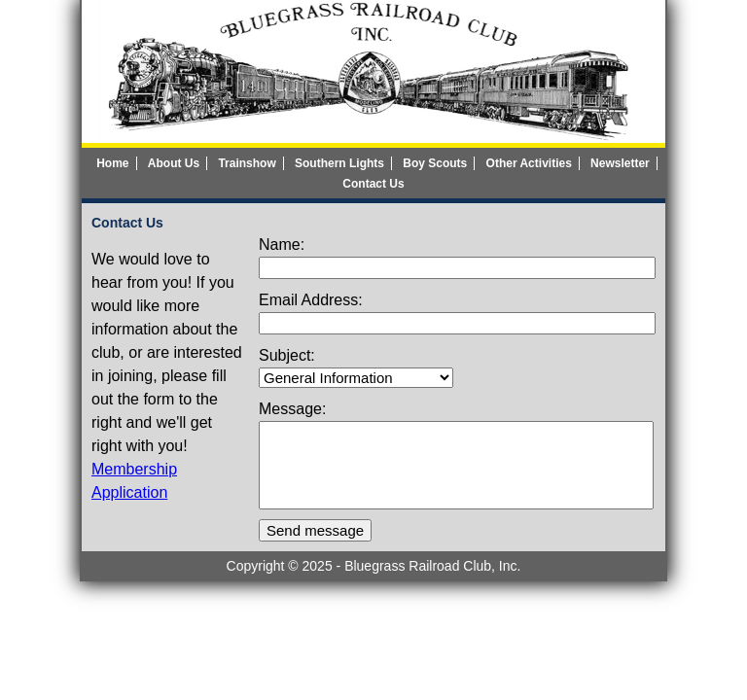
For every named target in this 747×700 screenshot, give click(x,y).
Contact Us (373, 184)
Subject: (287, 355)
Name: (282, 245)
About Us (174, 163)
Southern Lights (339, 163)
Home (112, 163)
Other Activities (529, 163)
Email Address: (311, 300)
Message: (292, 409)
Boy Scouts (435, 163)
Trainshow (247, 163)
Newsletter (620, 163)
